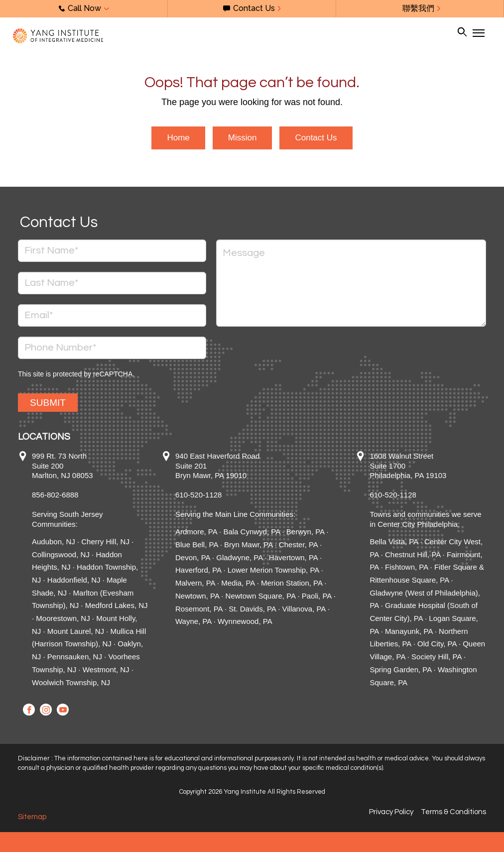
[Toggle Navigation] (478, 33)
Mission (243, 138)
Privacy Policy (391, 812)
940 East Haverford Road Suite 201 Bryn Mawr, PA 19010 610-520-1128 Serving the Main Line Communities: (235, 485)
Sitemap (32, 817)
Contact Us (316, 138)
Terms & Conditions (453, 812)
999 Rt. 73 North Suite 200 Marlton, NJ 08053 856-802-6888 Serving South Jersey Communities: (67, 490)
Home (178, 138)
